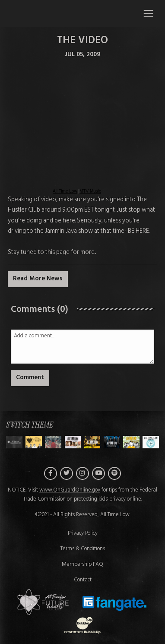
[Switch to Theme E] (112, 442)
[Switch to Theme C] (73, 442)
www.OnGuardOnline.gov (70, 490)
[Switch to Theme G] (151, 442)
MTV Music (90, 191)
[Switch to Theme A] (34, 442)
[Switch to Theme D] (92, 442)
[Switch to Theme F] (131, 442)
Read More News (38, 279)
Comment (30, 378)
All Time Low (65, 191)
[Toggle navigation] (148, 13)
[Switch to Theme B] (53, 442)
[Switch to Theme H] (14, 442)
